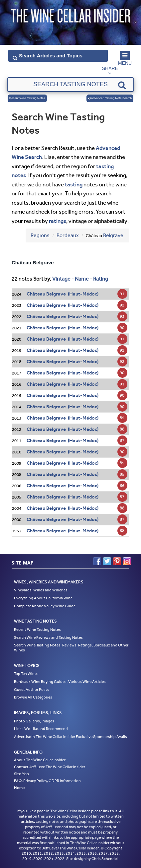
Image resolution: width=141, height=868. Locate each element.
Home (19, 788)
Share (110, 68)
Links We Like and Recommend (41, 729)
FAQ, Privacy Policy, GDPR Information (47, 781)
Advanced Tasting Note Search (110, 98)
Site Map (21, 774)
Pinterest (117, 561)
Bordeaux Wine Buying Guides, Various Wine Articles (60, 682)
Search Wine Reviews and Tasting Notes (48, 637)
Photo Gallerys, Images (34, 721)
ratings (58, 221)
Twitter (107, 561)
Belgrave (113, 235)
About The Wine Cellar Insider (40, 760)
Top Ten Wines (26, 674)
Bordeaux (68, 235)
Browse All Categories (33, 697)
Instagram (127, 561)
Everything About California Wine (43, 598)
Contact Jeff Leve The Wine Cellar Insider (50, 767)
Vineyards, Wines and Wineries (41, 590)
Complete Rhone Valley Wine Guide (45, 606)
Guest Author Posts (32, 690)
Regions (40, 235)
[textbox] (70, 85)
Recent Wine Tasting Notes (27, 98)
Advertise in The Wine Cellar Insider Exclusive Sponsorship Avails (70, 737)
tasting (74, 184)
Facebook (97, 561)
